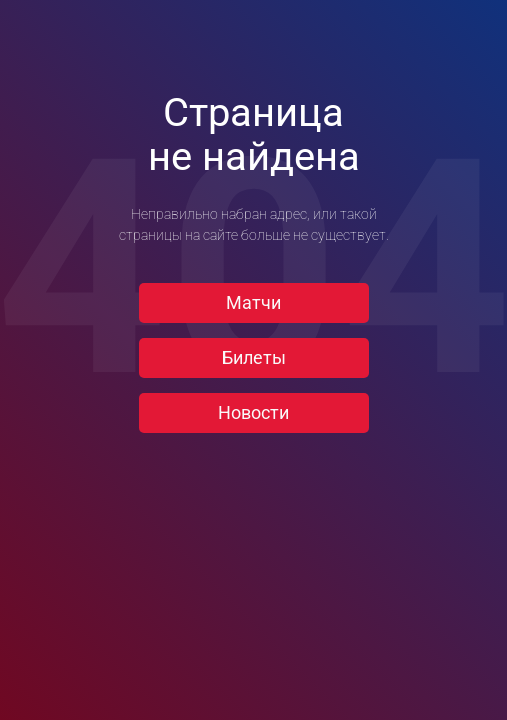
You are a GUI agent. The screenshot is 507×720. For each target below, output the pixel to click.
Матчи (253, 302)
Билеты (254, 357)
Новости (253, 412)
